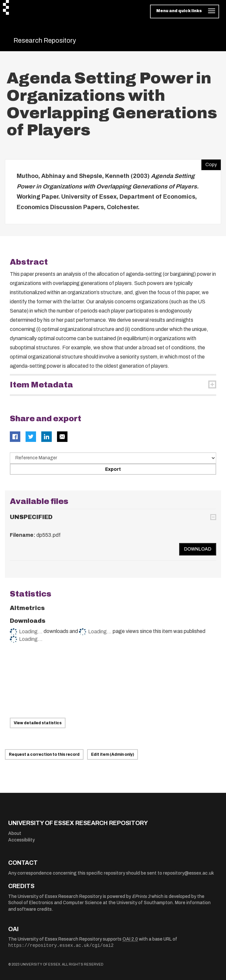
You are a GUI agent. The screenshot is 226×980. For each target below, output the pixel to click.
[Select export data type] (113, 458)
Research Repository (45, 40)
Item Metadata (41, 385)
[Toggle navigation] (185, 11)
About (15, 833)
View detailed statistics (38, 723)
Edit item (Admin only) (113, 754)
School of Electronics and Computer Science (55, 903)
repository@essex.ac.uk (188, 873)
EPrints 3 (141, 896)
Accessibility (21, 840)
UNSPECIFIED (31, 517)
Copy (209, 163)
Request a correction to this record (44, 754)
